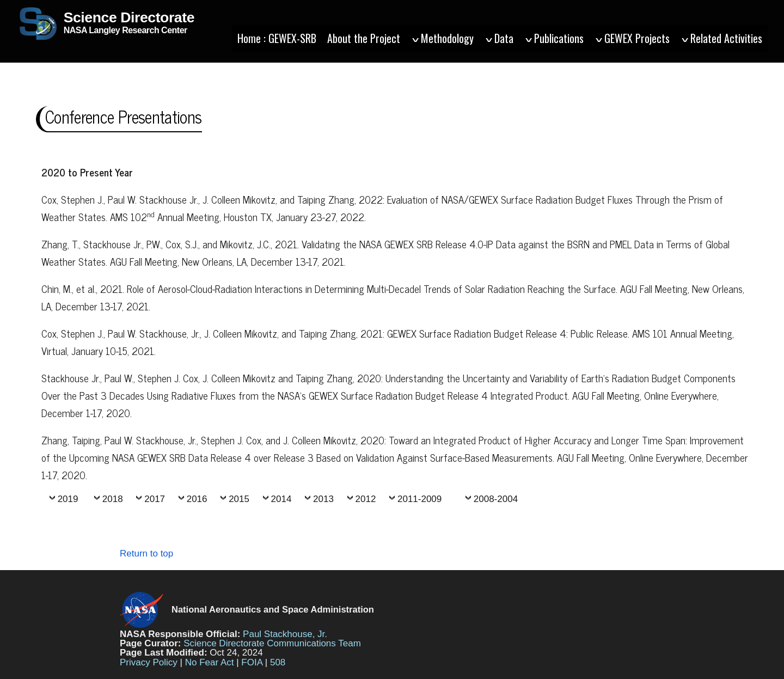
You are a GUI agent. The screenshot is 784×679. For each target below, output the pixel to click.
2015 (239, 499)
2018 (113, 499)
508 (278, 662)
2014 (281, 499)
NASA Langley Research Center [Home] (105, 30)
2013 (323, 499)
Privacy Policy (149, 662)
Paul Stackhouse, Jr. (285, 634)
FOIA (252, 662)
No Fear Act (210, 662)
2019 (68, 499)
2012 (366, 499)
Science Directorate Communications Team (272, 643)
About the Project (364, 38)
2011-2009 (419, 499)
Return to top (146, 553)
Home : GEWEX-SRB (277, 38)
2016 (197, 499)
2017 (155, 499)
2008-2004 (496, 499)
